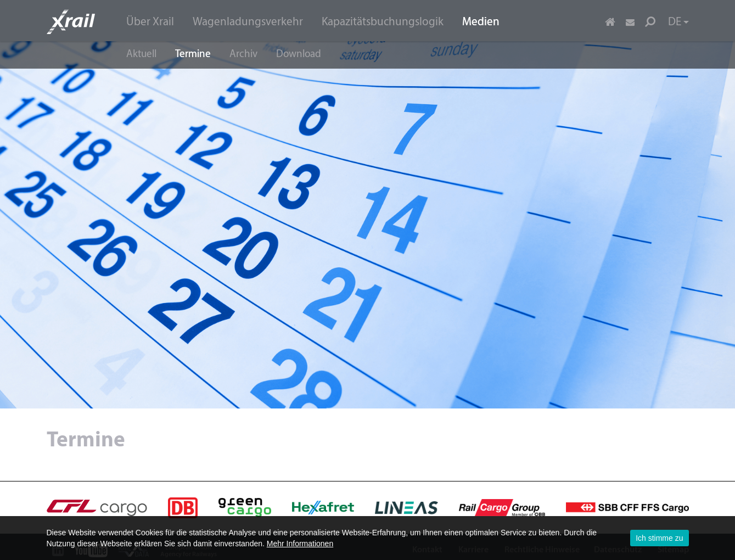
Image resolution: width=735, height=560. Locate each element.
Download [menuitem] (299, 55)
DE (678, 22)
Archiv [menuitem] (243, 55)
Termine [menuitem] (193, 55)
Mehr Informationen (300, 544)
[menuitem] (150, 21)
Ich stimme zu (659, 538)
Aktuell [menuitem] (141, 55)
